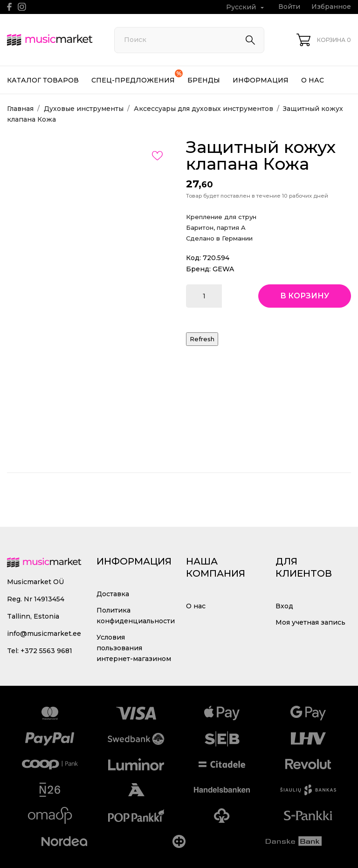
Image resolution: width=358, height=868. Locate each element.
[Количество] (204, 296)
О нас (313, 80)
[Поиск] (189, 40)
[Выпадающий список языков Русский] (246, 7)
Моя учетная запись (310, 622)
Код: (193, 258)
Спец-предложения (137, 77)
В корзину (305, 296)
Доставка (113, 594)
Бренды (204, 80)
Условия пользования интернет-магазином (134, 648)
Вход (284, 606)
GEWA (223, 269)
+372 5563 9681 (46, 651)
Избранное (331, 7)
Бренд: (198, 269)
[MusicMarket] (50, 40)
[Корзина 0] (324, 40)
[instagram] (22, 7)
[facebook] (10, 7)
